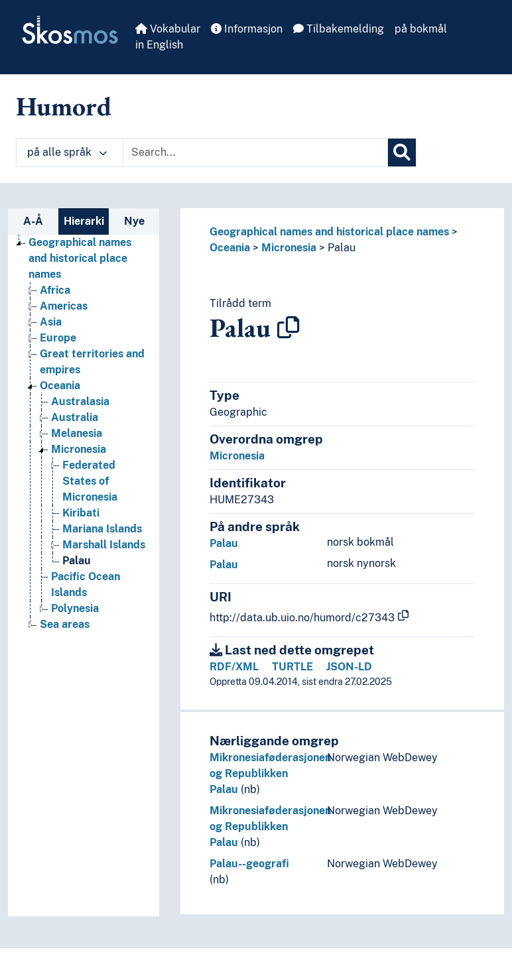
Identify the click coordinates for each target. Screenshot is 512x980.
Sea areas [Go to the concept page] (65, 624)
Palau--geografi (249, 864)
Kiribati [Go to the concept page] (81, 513)
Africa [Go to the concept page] (55, 290)
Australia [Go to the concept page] (75, 417)
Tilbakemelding (339, 29)
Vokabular (168, 29)
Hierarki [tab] (84, 221)
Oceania (230, 248)
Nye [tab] (134, 221)
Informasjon (247, 29)
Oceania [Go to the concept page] (60, 386)
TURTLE (292, 667)
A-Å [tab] (33, 221)
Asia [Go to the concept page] (51, 322)
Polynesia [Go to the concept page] (75, 608)
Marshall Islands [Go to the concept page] (104, 545)
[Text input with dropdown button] (255, 153)
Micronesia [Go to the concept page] (79, 449)
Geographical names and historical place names (329, 232)
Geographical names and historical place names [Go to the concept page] (80, 258)
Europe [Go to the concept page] (58, 338)
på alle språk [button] (67, 152)
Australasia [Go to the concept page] (80, 401)
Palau (342, 248)
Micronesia (289, 248)
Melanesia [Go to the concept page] (77, 433)
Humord (64, 106)
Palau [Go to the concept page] (77, 561)
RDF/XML (234, 667)
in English (159, 45)
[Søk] (402, 153)
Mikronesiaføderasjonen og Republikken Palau (270, 773)
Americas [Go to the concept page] (64, 306)
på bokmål (421, 29)
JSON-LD (349, 667)
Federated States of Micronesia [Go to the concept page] (90, 481)
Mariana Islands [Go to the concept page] (102, 529)
